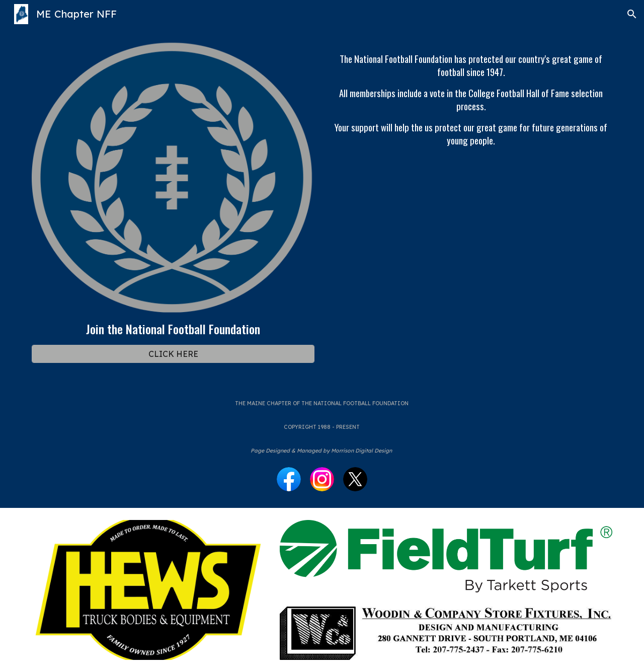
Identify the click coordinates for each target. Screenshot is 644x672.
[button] (632, 14)
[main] (173, 329)
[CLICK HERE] (173, 354)
